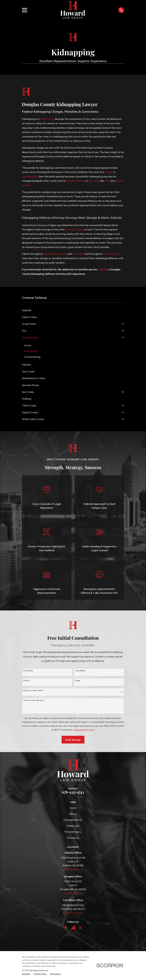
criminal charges (75, 229)
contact (103, 269)
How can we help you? (34, 700)
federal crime (47, 119)
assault (70, 181)
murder (109, 172)
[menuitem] (73, 310)
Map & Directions (73, 869)
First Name (28, 671)
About (73, 814)
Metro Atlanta (111, 254)
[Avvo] (73, 928)
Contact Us (73, 838)
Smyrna (62, 254)
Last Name (80, 671)
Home (73, 808)
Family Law (73, 826)
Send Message (73, 740)
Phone (26, 681)
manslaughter (30, 176)
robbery (80, 181)
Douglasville (50, 254)
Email (78, 681)
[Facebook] (66, 928)
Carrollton (78, 254)
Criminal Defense (73, 820)
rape (107, 181)
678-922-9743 (73, 792)
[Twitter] (80, 928)
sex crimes (94, 181)
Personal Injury (73, 832)
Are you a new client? (33, 691)
